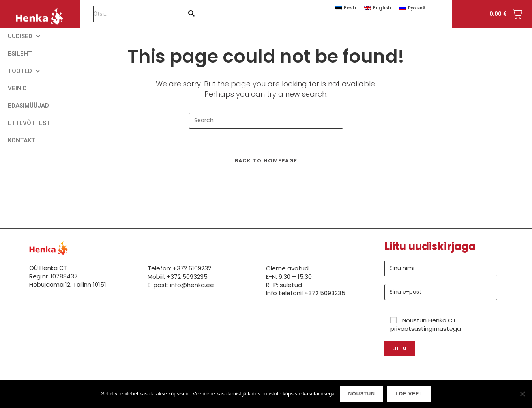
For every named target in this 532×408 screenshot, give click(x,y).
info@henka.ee (192, 285)
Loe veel (409, 394)
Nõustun (362, 394)
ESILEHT (20, 54)
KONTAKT (22, 140)
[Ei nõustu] (522, 394)
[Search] (192, 14)
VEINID (17, 88)
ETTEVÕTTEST (29, 123)
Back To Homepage (266, 161)
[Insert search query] (266, 121)
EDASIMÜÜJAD (28, 106)
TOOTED (24, 71)
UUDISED (24, 36)
